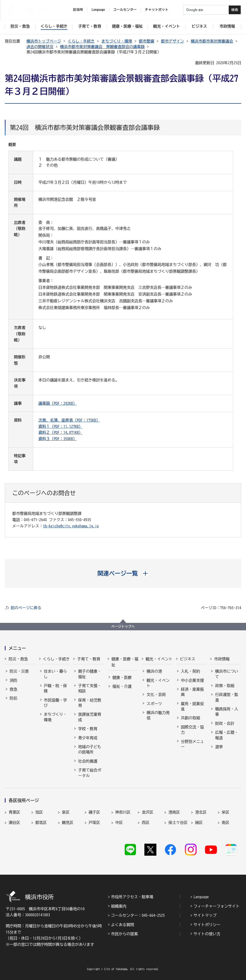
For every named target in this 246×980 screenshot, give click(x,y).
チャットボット (157, 10)
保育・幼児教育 (90, 703)
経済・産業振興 (192, 692)
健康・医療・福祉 (125, 662)
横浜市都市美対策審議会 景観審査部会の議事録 (102, 47)
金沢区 (148, 812)
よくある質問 (123, 925)
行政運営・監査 (227, 697)
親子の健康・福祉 (90, 674)
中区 (119, 822)
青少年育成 (88, 738)
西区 (146, 822)
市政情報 (222, 659)
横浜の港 (154, 671)
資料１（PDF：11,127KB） (61, 426)
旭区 (39, 812)
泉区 (66, 812)
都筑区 (41, 822)
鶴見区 (68, 822)
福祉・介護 (122, 686)
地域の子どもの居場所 (90, 749)
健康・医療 (122, 677)
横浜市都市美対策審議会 (212, 41)
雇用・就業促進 (192, 706)
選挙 (219, 747)
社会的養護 (88, 761)
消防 (13, 680)
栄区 (226, 812)
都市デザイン (172, 41)
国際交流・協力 (192, 730)
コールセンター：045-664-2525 (138, 915)
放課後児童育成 (90, 717)
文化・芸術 (156, 695)
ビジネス (188, 659)
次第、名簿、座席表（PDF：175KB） (69, 420)
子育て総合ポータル (90, 773)
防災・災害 (19, 671)
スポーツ (154, 704)
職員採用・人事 (227, 712)
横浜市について (227, 674)
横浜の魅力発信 (158, 715)
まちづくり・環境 (117, 41)
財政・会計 (225, 723)
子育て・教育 (89, 659)
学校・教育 (88, 729)
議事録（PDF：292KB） (58, 403)
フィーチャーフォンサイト (216, 906)
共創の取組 (191, 718)
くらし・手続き (81, 41)
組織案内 (119, 906)
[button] (123, 573)
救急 (13, 689)
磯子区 (94, 812)
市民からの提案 (124, 934)
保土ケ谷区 (178, 822)
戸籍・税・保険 (55, 688)
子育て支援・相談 (90, 688)
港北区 (201, 812)
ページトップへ (123, 626)
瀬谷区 (14, 822)
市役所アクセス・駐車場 (132, 897)
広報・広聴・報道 (227, 735)
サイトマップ (205, 915)
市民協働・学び (55, 703)
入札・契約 (191, 671)
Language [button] (98, 10)
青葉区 (14, 812)
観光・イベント (159, 659)
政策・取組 (225, 686)
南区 (226, 822)
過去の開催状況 (40, 47)
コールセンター (125, 10)
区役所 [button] (78, 10)
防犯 (13, 698)
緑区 (199, 822)
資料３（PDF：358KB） (58, 439)
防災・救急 (18, 659)
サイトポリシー (207, 925)
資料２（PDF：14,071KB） (61, 432)
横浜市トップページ (44, 41)
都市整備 (147, 41)
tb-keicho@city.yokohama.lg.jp (71, 526)
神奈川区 (123, 812)
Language (201, 897)
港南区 (174, 812)
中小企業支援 (192, 680)
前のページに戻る (26, 608)
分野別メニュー (192, 744)
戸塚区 (94, 822)
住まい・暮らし (55, 674)
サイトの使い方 (207, 934)
